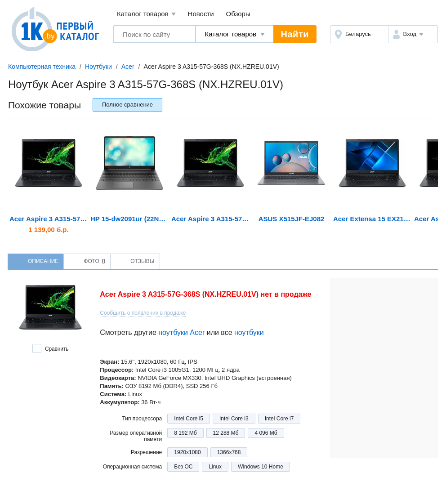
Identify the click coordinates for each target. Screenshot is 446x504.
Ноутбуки (98, 67)
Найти (295, 34)
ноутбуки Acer (181, 332)
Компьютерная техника (42, 67)
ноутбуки (249, 332)
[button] (413, 34)
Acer (128, 67)
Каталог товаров (146, 14)
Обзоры (238, 14)
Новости (201, 14)
